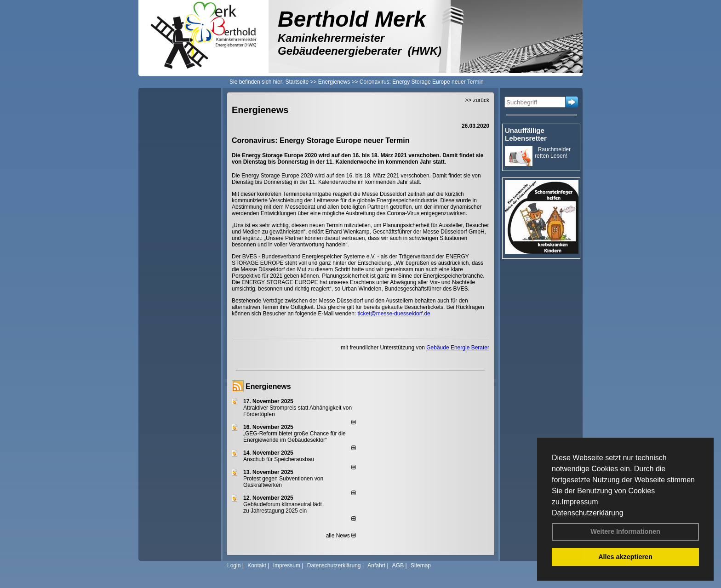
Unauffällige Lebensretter (526, 134)
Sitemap (421, 565)
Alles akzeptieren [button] (625, 557)
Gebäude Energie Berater (458, 348)
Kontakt (257, 565)
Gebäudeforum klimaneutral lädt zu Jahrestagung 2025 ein (283, 508)
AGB (398, 565)
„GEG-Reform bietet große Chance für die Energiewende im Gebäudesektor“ (295, 437)
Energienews (268, 386)
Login (234, 565)
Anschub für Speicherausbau (279, 459)
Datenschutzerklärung (588, 513)
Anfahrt (376, 565)
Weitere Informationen (625, 531)
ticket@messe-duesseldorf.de (394, 314)
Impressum (580, 502)
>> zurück (477, 100)
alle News (341, 536)
